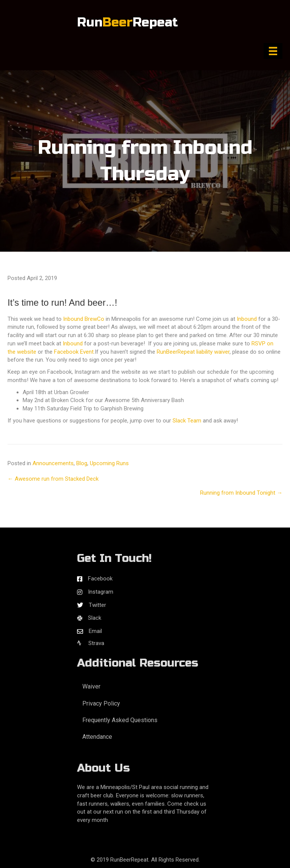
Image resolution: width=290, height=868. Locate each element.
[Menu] (273, 51)
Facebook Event (74, 352)
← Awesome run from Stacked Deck (53, 479)
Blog (82, 463)
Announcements (53, 463)
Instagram (101, 592)
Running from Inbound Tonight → (241, 493)
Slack (95, 618)
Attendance (97, 737)
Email (95, 631)
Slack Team (187, 421)
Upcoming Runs (109, 463)
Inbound (247, 319)
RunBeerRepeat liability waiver (193, 352)
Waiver (91, 686)
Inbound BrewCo (84, 319)
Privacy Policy (101, 703)
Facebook (100, 579)
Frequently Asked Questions (120, 720)
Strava (91, 643)
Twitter (97, 605)
